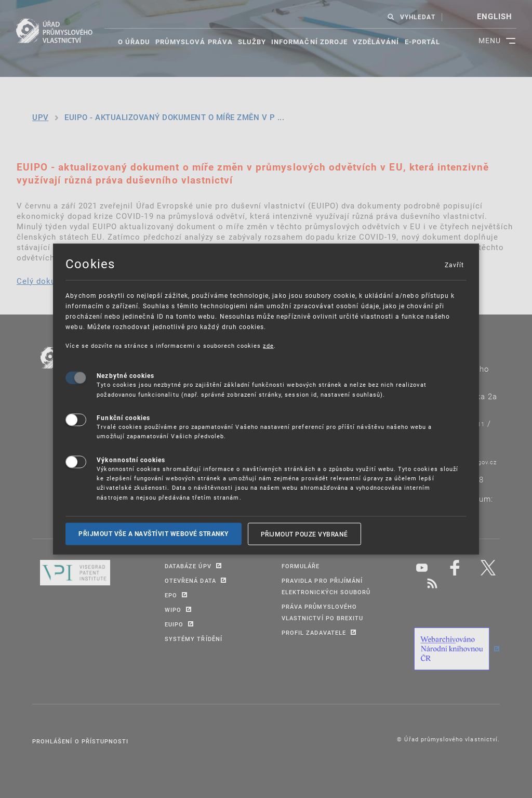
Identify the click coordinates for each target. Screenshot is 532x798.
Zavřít (454, 264)
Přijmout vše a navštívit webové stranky (154, 534)
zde (268, 345)
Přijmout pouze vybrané (304, 534)
